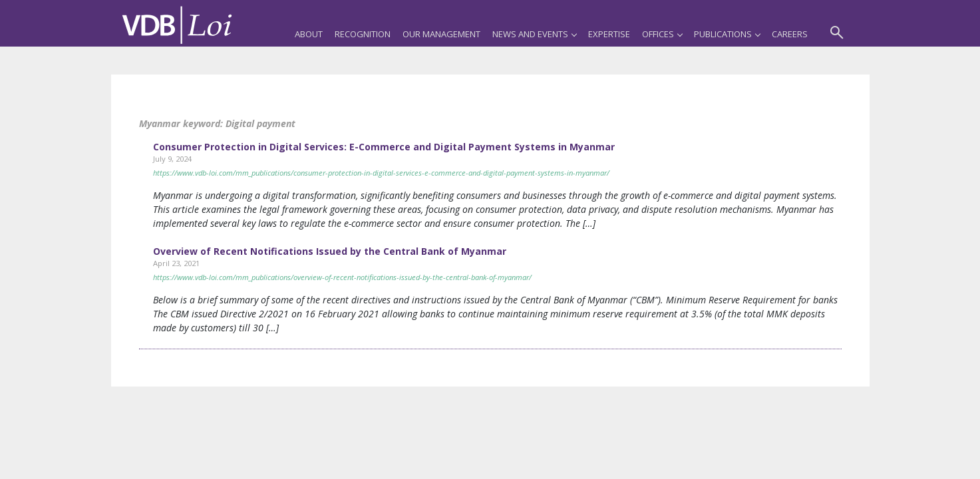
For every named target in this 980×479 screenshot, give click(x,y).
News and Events (534, 34)
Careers (790, 34)
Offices (662, 34)
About (309, 34)
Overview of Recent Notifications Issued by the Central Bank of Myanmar (330, 251)
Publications (727, 34)
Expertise (609, 34)
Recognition (363, 34)
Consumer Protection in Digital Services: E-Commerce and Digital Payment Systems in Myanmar (384, 147)
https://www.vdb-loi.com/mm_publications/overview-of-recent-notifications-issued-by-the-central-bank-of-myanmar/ (342, 277)
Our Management (441, 34)
